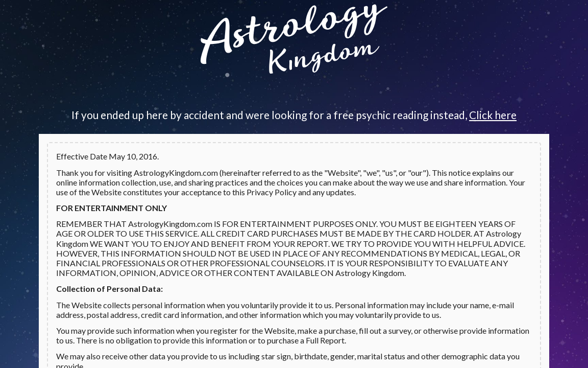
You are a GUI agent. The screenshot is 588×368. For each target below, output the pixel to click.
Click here (493, 115)
